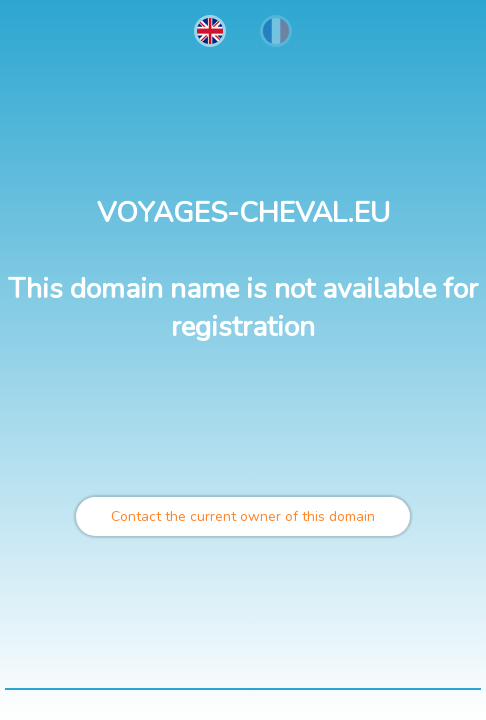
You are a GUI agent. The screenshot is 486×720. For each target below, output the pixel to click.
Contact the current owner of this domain (243, 516)
